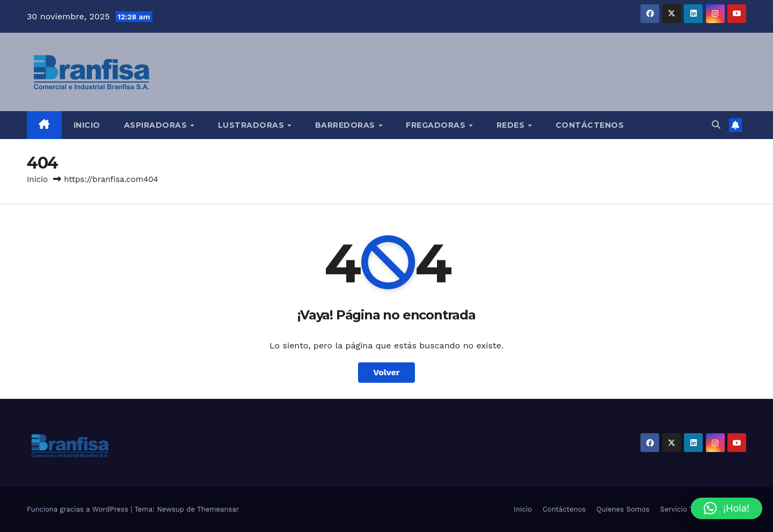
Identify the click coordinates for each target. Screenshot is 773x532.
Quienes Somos (623, 509)
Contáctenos (590, 125)
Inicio (87, 125)
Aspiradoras (157, 125)
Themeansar (218, 509)
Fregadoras (437, 125)
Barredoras (347, 125)
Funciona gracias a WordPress (79, 509)
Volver (386, 372)
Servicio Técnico (688, 509)
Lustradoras (252, 125)
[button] (716, 125)
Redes (512, 125)
